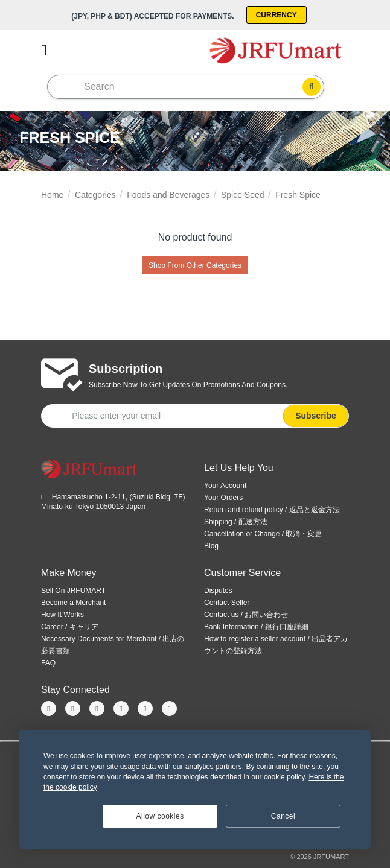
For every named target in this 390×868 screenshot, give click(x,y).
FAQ (48, 663)
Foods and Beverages (168, 195)
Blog (211, 546)
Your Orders (223, 498)
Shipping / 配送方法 (236, 522)
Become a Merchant (73, 603)
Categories (95, 195)
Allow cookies (160, 816)
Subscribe (316, 416)
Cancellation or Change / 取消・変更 (263, 534)
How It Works (62, 615)
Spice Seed (243, 195)
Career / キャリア (70, 627)
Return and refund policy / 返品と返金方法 (272, 510)
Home (52, 195)
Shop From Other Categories (195, 265)
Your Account (225, 486)
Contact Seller (227, 603)
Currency (277, 15)
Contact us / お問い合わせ (246, 615)
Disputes (218, 591)
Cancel (283, 816)
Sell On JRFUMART (73, 591)
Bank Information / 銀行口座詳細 (256, 627)
